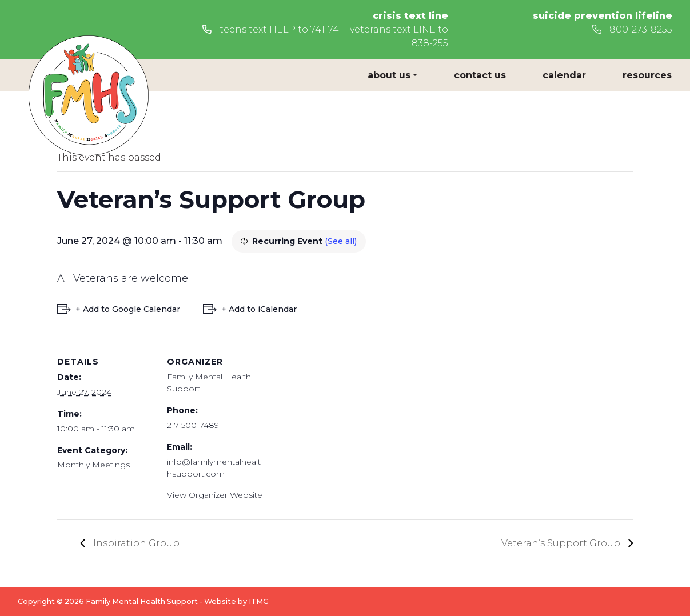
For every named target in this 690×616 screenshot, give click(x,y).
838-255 (430, 43)
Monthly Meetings (93, 465)
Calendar (564, 75)
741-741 (326, 29)
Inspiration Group (135, 543)
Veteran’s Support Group (562, 543)
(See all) (341, 241)
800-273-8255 (632, 29)
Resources (647, 75)
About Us (389, 75)
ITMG (259, 601)
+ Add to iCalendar (259, 309)
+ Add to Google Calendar (128, 309)
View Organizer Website (215, 495)
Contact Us (480, 75)
